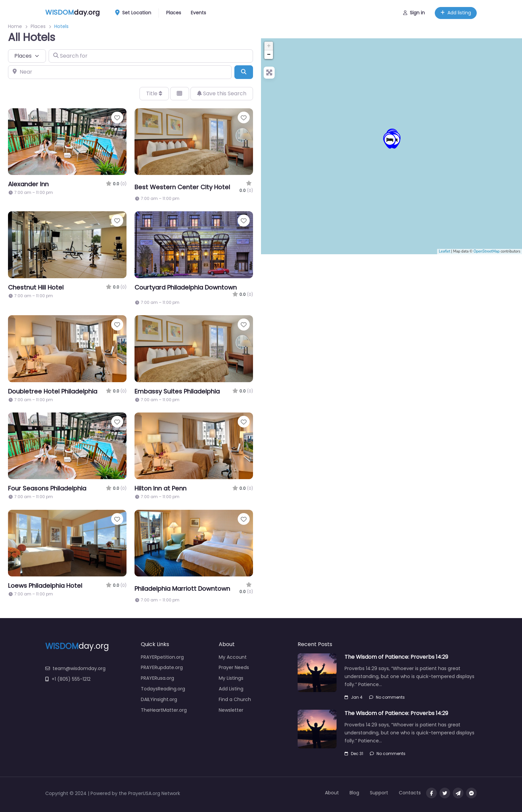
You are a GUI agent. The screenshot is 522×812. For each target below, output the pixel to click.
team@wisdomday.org (75, 668)
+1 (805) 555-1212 (68, 679)
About (332, 793)
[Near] (120, 72)
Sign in (414, 13)
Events (198, 13)
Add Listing (231, 689)
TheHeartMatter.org (164, 710)
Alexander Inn (28, 184)
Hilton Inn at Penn (160, 488)
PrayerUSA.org (144, 793)
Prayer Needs (234, 667)
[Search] (244, 72)
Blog (354, 793)
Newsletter (231, 710)
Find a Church (235, 699)
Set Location (135, 13)
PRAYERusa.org (157, 678)
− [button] (269, 55)
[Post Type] (27, 56)
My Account (233, 657)
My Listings (231, 678)
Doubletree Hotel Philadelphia (53, 391)
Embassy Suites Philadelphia (177, 391)
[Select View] (179, 94)
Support (379, 793)
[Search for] (151, 56)
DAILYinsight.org (159, 699)
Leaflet (444, 251)
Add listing (456, 13)
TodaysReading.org (163, 689)
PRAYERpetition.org (162, 657)
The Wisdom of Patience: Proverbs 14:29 (396, 657)
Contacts (410, 793)
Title (154, 93)
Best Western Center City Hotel (182, 187)
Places (174, 13)
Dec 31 (354, 754)
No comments (387, 697)
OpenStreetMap (487, 251)
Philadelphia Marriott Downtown (182, 589)
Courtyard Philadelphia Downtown (186, 287)
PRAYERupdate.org (162, 667)
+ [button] (269, 46)
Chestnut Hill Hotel (36, 287)
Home (15, 26)
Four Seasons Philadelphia (47, 488)
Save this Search (222, 93)
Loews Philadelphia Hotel (45, 586)
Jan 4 (354, 697)
